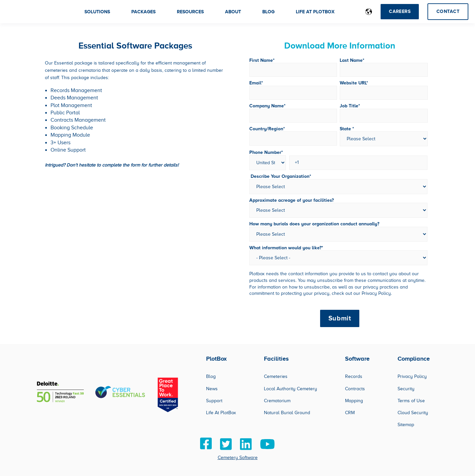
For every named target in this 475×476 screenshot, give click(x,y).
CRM (350, 413)
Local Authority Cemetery (291, 389)
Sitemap (406, 425)
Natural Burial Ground (287, 413)
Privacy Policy (412, 376)
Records (354, 376)
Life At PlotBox (221, 413)
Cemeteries (276, 376)
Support (214, 401)
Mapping (354, 401)
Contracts (355, 389)
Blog (211, 376)
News (212, 389)
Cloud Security (413, 413)
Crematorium (277, 401)
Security (406, 389)
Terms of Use (411, 401)
